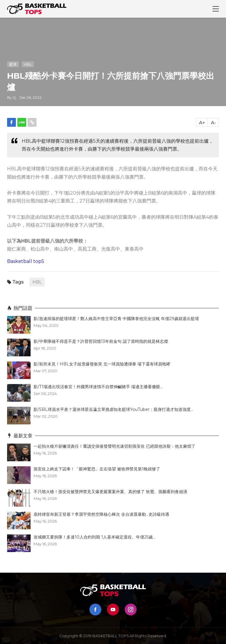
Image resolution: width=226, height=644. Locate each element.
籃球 (13, 64)
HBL (28, 64)
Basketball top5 (26, 261)
